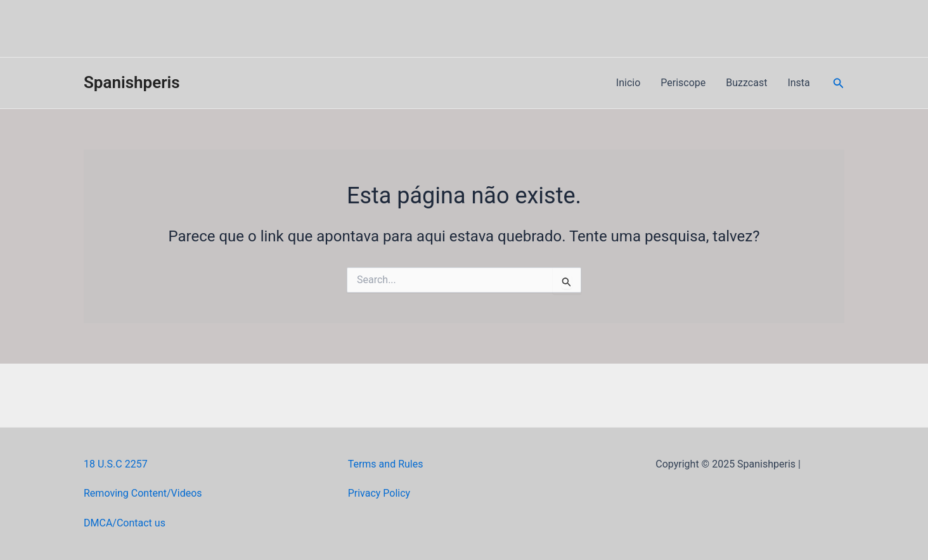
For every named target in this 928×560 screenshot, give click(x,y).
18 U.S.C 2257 (116, 464)
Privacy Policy (379, 493)
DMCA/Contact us (125, 523)
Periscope (683, 83)
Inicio (628, 83)
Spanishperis (132, 82)
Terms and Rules (386, 464)
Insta (798, 83)
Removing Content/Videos (143, 493)
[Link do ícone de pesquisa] (839, 83)
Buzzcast (746, 83)
